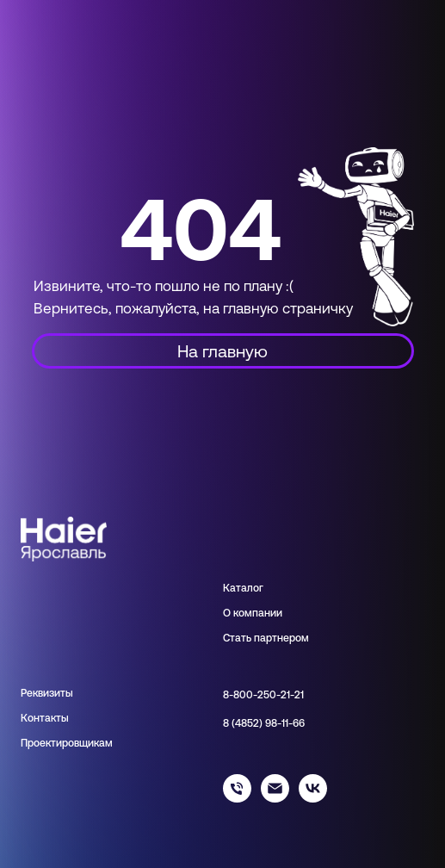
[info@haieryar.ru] (275, 798)
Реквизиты (47, 693)
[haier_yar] (313, 798)
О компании (253, 613)
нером (293, 638)
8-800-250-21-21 (263, 695)
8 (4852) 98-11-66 (264, 723)
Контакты (45, 718)
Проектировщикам (67, 743)
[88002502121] (237, 798)
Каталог (243, 588)
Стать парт (250, 638)
